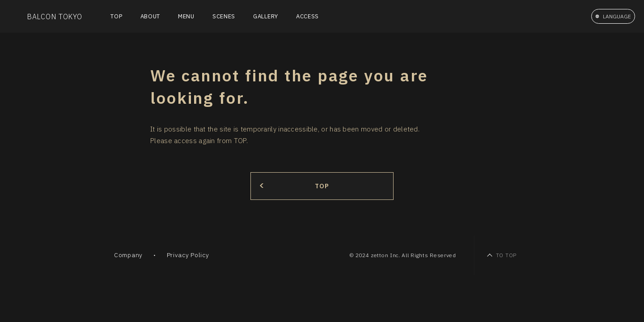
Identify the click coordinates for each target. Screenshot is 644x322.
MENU (186, 16)
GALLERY (266, 16)
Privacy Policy (188, 255)
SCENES (224, 16)
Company (128, 255)
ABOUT (150, 16)
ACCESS (307, 16)
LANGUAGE (617, 16)
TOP (116, 16)
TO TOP (506, 255)
